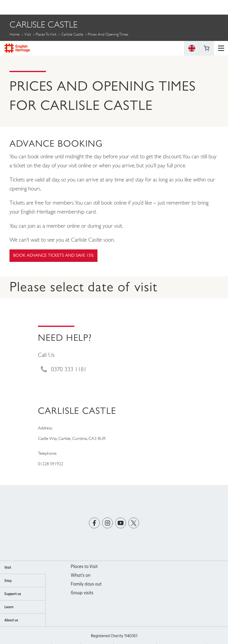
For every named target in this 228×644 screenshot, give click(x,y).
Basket (206, 7)
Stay (8, 581)
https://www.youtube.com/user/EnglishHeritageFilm (121, 523)
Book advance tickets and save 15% (53, 255)
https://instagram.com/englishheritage (108, 523)
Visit (28, 34)
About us (11, 620)
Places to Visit (46, 34)
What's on (81, 575)
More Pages (22, 46)
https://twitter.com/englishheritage (134, 523)
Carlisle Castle (72, 34)
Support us (13, 594)
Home (14, 34)
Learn (9, 607)
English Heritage (17, 7)
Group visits (82, 593)
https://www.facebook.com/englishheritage (94, 523)
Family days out (86, 584)
